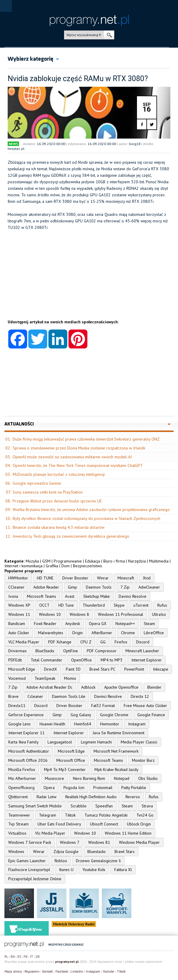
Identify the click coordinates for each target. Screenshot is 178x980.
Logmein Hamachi (96, 742)
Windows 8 (79, 614)
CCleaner (16, 587)
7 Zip (125, 587)
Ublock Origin (139, 824)
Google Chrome (114, 715)
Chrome (128, 633)
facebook (142, 124)
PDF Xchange (60, 642)
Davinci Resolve (133, 596)
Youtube (108, 971)
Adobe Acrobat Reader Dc (49, 687)
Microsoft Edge (22, 669)
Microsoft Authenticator (29, 751)
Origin (77, 633)
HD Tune (66, 605)
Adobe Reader (46, 587)
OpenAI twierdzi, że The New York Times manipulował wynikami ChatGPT (78, 465)
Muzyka (32, 561)
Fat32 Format (103, 706)
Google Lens (19, 724)
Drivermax (17, 651)
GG (103, 642)
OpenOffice (81, 660)
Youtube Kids (94, 870)
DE (38, 957)
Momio (70, 678)
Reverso (133, 797)
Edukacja (93, 561)
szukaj (109, 35)
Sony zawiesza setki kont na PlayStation (48, 492)
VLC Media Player (24, 642)
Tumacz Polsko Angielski (106, 815)
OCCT (44, 605)
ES (19, 957)
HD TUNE (45, 578)
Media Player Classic (139, 742)
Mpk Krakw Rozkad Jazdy (116, 769)
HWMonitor (18, 578)
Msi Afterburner (22, 778)
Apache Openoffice (121, 687)
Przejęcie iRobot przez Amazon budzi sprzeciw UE (57, 501)
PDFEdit (15, 660)
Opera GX (98, 624)
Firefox (121, 642)
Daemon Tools (99, 587)
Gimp (72, 587)
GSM (46, 561)
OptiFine (71, 651)
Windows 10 (50, 614)
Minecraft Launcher (142, 651)
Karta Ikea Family (23, 742)
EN (13, 957)
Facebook (62, 971)
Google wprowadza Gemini (37, 483)
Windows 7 (70, 842)
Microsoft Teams (41, 596)
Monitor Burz (143, 760)
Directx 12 (140, 696)
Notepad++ (125, 624)
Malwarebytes (51, 633)
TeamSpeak (45, 678)
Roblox (61, 861)
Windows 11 (19, 614)
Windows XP (19, 605)
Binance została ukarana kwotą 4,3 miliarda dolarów (59, 527)
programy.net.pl (67, 962)
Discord (143, 642)
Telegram (48, 815)
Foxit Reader (45, 624)
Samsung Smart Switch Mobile (35, 806)
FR (26, 957)
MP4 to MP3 (112, 660)
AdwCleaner (149, 587)
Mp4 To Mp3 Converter (65, 769)
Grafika (52, 566)
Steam (149, 624)
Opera (49, 788)
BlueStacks (45, 651)
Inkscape (161, 669)
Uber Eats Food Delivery (59, 824)
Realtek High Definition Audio (91, 797)
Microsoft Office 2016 (28, 760)
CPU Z (86, 642)
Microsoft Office (71, 760)
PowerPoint (134, 669)
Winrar (103, 578)
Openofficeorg (21, 788)
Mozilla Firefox (22, 769)
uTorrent (141, 605)
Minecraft (126, 578)
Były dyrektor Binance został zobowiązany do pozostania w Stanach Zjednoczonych (86, 518)
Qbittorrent (18, 797)
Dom (66, 566)
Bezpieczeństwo (88, 566)
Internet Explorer (147, 660)
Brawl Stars (125, 852)
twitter (152, 124)
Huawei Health (52, 724)
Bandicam (17, 624)
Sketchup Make (97, 596)
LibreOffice (154, 633)
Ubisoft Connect (104, 824)
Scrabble (79, 806)
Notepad (122, 778)
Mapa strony (13, 971)
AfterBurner (102, 633)
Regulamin (32, 971)
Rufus (162, 605)
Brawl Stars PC (102, 669)
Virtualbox (17, 833)
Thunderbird (94, 605)
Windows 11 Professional (121, 614)
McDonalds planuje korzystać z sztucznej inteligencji (59, 474)
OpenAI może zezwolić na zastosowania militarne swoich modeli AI (72, 457)
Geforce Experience (26, 715)
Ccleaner (35, 696)
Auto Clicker (19, 633)
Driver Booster (75, 578)
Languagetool (60, 742)
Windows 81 (99, 842)
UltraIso (159, 614)
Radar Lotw (46, 797)
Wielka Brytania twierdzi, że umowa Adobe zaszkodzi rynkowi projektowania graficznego (91, 510)
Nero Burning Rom (89, 778)
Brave (13, 696)
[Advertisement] (89, 278)
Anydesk (73, 624)
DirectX (50, 669)
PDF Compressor (102, 651)
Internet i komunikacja (23, 566)
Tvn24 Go (145, 815)
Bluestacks (97, 852)
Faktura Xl (123, 870)
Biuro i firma (114, 561)
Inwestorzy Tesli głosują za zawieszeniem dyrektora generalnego (71, 536)
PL (6, 957)
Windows (16, 852)
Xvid (147, 578)
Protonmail (103, 788)
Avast (70, 596)
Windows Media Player (139, 842)
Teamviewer (19, 815)
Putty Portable (134, 788)
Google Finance (151, 715)
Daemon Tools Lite (69, 696)
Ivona (13, 596)
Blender (154, 687)
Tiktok (70, 815)
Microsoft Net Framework (116, 751)
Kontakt (48, 971)
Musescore (54, 778)
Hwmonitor (110, 724)
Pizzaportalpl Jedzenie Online (35, 879)
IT (32, 957)
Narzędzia (137, 561)
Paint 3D (73, 669)
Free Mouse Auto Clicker (145, 706)
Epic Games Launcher (27, 861)
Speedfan (104, 806)
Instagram (137, 724)
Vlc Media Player (50, 833)
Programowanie (68, 561)
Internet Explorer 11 (26, 733)
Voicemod (17, 678)
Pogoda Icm (74, 788)
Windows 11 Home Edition (128, 833)
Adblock (88, 687)
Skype (119, 605)
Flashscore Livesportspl (29, 870)
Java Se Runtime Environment (119, 733)
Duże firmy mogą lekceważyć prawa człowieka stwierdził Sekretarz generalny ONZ (86, 439)
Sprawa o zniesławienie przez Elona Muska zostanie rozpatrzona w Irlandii (79, 448)
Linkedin (77, 971)
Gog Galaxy (81, 715)
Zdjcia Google (66, 852)
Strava (147, 806)
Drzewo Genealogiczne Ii (98, 861)
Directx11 (17, 706)
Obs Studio (148, 778)
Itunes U (66, 870)
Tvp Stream (18, 824)
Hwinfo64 (83, 724)
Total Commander (46, 660)
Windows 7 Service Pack (30, 842)
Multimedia (159, 561)
